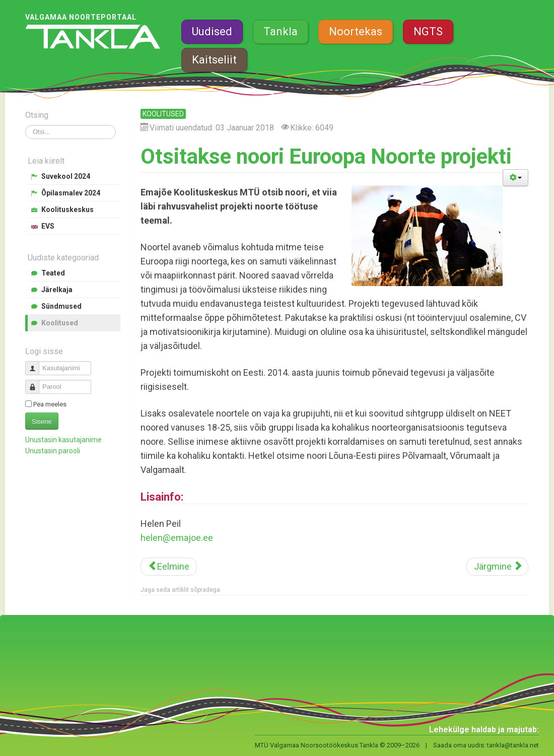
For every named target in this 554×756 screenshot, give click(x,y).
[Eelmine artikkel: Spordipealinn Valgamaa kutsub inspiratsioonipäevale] (169, 567)
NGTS (428, 31)
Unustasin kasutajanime (63, 440)
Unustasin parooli (53, 451)
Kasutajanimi (36, 364)
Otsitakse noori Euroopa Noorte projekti (326, 156)
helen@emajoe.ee (177, 538)
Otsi (25, 125)
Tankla (281, 31)
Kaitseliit (214, 60)
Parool (36, 383)
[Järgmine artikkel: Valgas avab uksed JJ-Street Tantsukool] (497, 567)
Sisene (42, 421)
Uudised (212, 31)
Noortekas (356, 31)
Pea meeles (50, 404)
